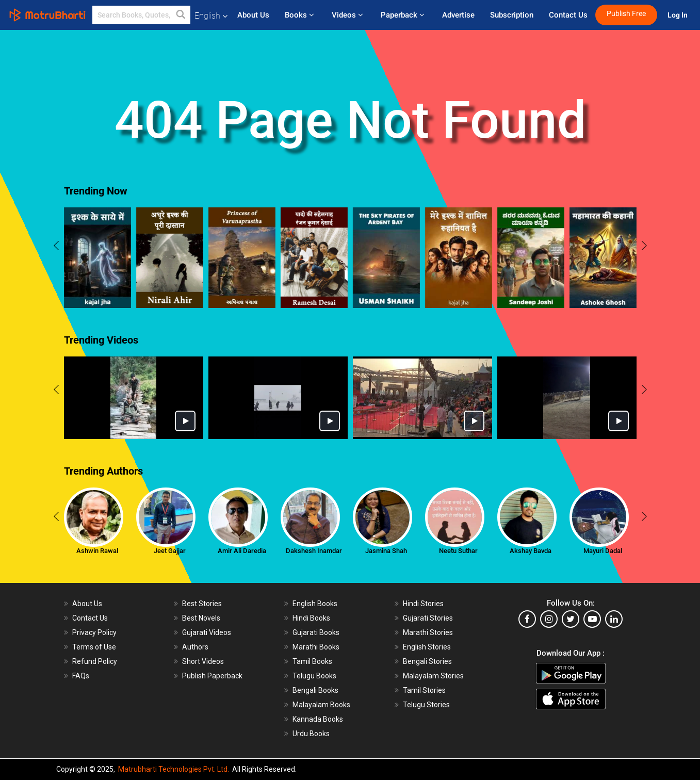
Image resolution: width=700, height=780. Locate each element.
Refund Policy (95, 661)
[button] (181, 15)
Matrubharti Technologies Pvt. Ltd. (174, 769)
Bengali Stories (427, 661)
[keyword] (141, 15)
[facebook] (527, 619)
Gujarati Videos (207, 632)
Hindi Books (311, 618)
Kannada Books (318, 719)
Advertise (458, 15)
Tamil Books (312, 661)
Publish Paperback (212, 676)
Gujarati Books (316, 632)
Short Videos (203, 661)
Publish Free (626, 14)
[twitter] (571, 619)
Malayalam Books (321, 705)
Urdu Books (311, 734)
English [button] (211, 16)
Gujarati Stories (428, 618)
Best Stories (202, 604)
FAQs (81, 676)
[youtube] (592, 619)
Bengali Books (315, 690)
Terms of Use (94, 647)
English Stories (427, 647)
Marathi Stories (428, 632)
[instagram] (549, 619)
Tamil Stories (424, 690)
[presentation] (56, 247)
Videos (348, 15)
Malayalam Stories (433, 676)
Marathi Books (316, 647)
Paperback (404, 15)
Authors (195, 647)
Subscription (512, 15)
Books (300, 15)
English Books (315, 604)
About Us (253, 15)
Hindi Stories (423, 604)
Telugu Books (314, 676)
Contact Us (568, 15)
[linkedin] (614, 619)
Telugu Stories (426, 705)
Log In (678, 15)
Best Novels (201, 618)
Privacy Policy (94, 632)
